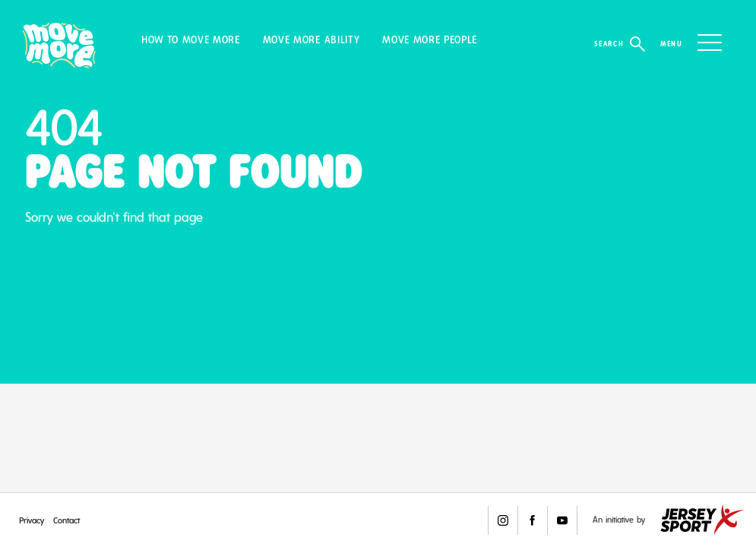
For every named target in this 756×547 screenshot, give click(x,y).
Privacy (32, 520)
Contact (66, 520)
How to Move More (191, 40)
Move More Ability (311, 40)
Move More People (430, 40)
